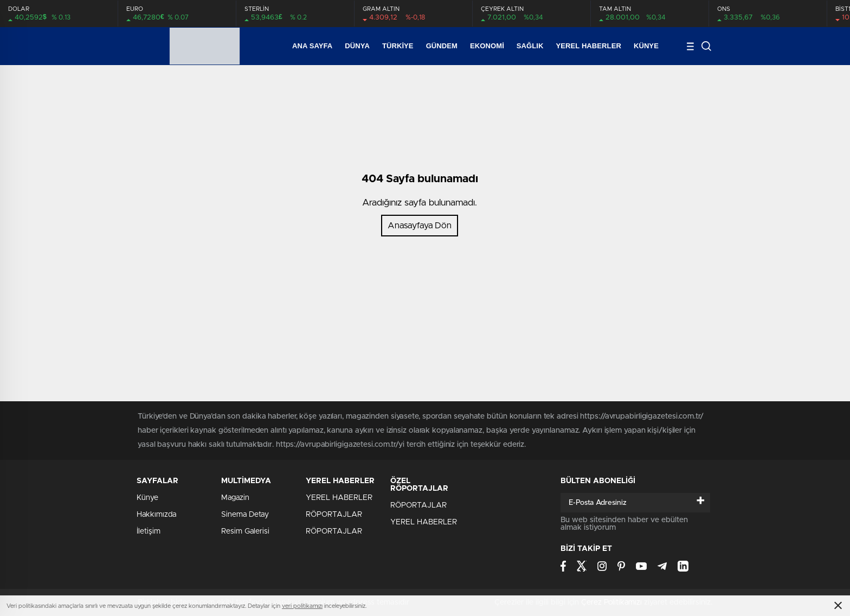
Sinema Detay (245, 515)
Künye (646, 46)
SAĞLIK (530, 46)
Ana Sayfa (312, 46)
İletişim (149, 531)
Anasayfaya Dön (420, 226)
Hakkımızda (156, 515)
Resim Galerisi (245, 531)
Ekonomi (487, 46)
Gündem (442, 46)
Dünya (357, 46)
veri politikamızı (302, 606)
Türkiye (398, 46)
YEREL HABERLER (589, 46)
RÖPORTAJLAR (334, 515)
